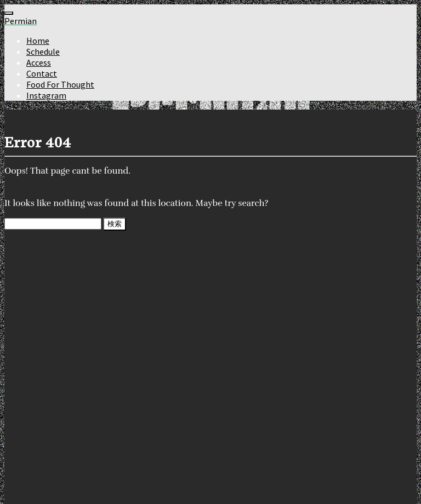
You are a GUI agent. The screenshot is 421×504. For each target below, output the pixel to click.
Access (39, 62)
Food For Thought (60, 84)
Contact (42, 73)
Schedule (43, 51)
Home (38, 41)
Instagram (46, 95)
